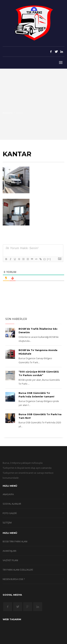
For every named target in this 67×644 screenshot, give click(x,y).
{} (45, 259)
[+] (49, 259)
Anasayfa (8, 113)
